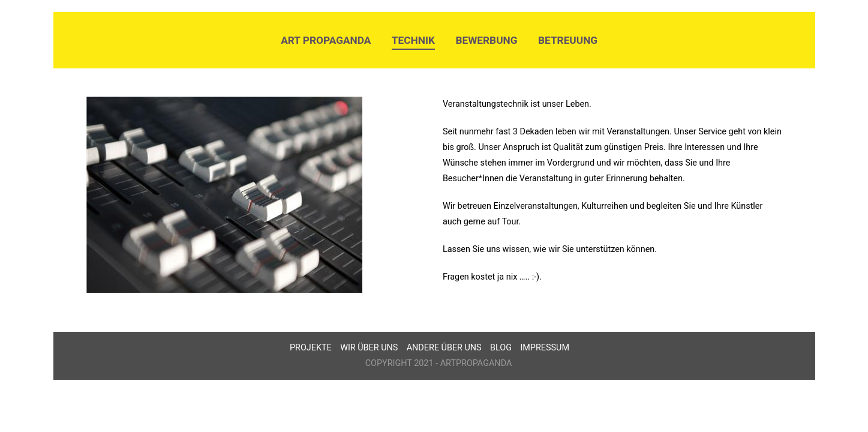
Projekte (311, 348)
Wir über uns (369, 348)
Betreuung (568, 40)
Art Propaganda (326, 40)
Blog (501, 348)
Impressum (545, 348)
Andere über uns (444, 348)
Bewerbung (487, 40)
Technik (413, 40)
